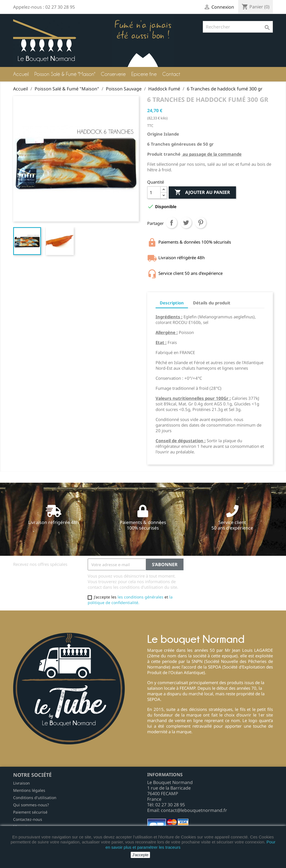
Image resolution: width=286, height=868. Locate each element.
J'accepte (140, 855)
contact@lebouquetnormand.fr (194, 810)
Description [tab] (172, 303)
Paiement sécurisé (30, 812)
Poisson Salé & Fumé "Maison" (65, 74)
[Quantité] (154, 193)
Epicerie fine (144, 74)
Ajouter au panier (202, 193)
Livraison (22, 783)
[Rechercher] (238, 27)
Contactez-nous (28, 819)
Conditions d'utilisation (35, 798)
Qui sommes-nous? (31, 805)
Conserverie (113, 74)
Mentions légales (29, 790)
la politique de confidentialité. (130, 600)
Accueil (21, 74)
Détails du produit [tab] (212, 303)
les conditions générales (140, 597)
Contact (171, 74)
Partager (171, 223)
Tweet (186, 223)
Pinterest (201, 223)
